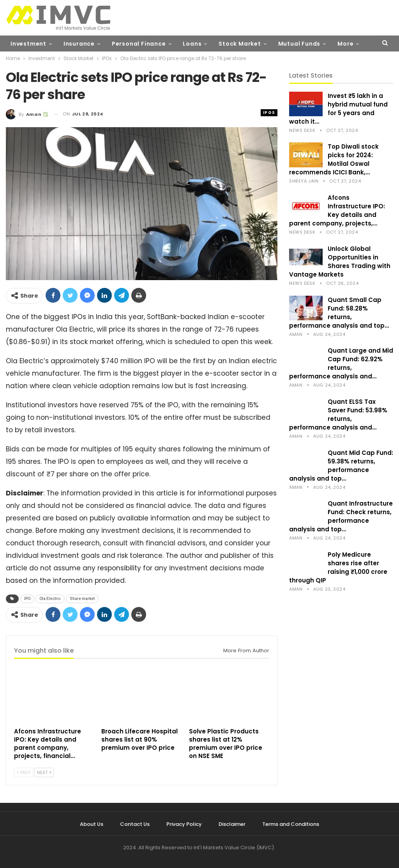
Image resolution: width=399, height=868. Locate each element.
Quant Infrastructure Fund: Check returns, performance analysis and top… (341, 516)
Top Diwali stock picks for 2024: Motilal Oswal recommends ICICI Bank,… (334, 159)
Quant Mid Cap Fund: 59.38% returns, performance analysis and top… (341, 466)
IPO (27, 599)
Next (44, 772)
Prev (24, 772)
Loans (192, 44)
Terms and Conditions (291, 824)
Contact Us (135, 824)
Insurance (79, 44)
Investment (28, 44)
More (345, 44)
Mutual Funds (299, 44)
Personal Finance (139, 44)
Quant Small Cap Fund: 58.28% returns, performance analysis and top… (339, 313)
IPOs (269, 113)
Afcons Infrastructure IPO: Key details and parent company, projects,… (337, 210)
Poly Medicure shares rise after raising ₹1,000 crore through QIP (338, 567)
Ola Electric (50, 599)
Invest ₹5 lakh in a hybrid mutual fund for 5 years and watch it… (338, 109)
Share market (82, 599)
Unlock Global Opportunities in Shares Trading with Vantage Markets (340, 262)
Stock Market (240, 44)
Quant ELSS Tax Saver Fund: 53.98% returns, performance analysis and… (338, 414)
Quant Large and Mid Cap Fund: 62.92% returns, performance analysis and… (341, 363)
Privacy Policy (184, 824)
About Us (92, 824)
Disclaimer (232, 824)
